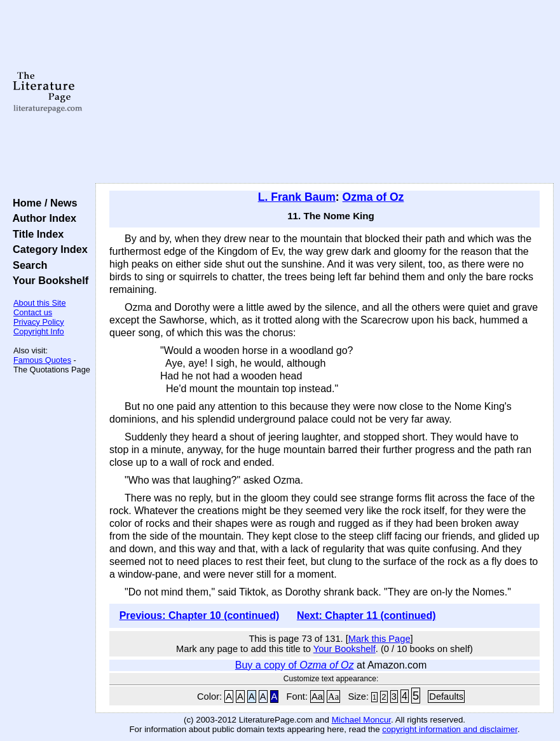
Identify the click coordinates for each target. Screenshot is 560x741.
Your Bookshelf (48, 280)
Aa (317, 697)
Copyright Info (39, 331)
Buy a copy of (295, 665)
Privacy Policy (39, 322)
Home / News (42, 203)
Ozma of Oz (373, 197)
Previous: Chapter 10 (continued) (200, 615)
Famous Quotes (42, 360)
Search (27, 265)
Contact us (33, 312)
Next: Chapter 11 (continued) (366, 615)
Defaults (446, 697)
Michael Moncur (361, 720)
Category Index (47, 249)
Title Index (35, 234)
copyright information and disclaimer (450, 729)
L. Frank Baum (297, 197)
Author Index (42, 218)
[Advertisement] (324, 92)
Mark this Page (379, 639)
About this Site (40, 303)
